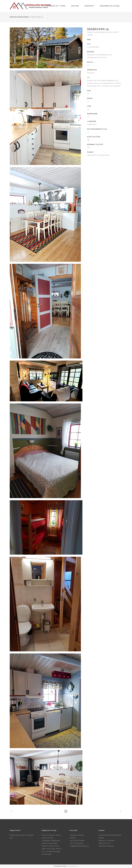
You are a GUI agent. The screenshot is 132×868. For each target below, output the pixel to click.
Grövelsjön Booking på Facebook (110, 835)
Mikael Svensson (72, 866)
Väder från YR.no (104, 843)
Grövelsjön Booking (19, 17)
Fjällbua (101, 838)
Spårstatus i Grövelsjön (106, 841)
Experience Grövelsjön (106, 846)
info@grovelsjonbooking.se (79, 846)
